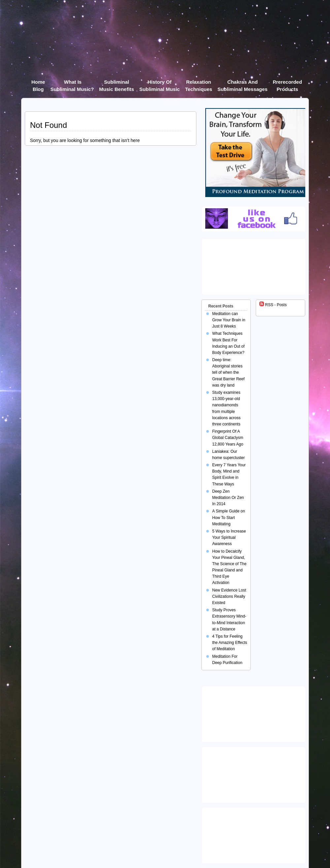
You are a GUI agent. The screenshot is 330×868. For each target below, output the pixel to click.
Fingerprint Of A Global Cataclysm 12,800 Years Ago (228, 438)
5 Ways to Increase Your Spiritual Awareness (229, 537)
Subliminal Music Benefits (116, 83)
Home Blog (38, 83)
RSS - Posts (273, 305)
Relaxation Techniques (199, 83)
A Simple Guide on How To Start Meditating (229, 517)
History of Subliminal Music (160, 83)
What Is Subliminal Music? (72, 83)
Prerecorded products (287, 83)
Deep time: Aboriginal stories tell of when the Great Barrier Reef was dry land (228, 373)
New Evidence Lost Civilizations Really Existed (229, 596)
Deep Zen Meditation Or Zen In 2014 (228, 498)
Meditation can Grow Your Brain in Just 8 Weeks (229, 320)
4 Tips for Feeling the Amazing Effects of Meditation (230, 643)
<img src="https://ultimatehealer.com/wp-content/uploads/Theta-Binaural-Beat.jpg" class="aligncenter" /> (255, 834)
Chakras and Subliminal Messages (243, 83)
